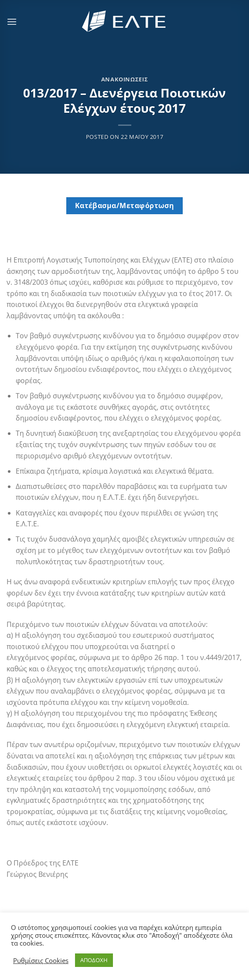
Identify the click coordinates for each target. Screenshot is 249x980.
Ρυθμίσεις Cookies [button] (41, 960)
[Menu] (12, 22)
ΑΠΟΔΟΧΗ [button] (94, 960)
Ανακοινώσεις (125, 79)
